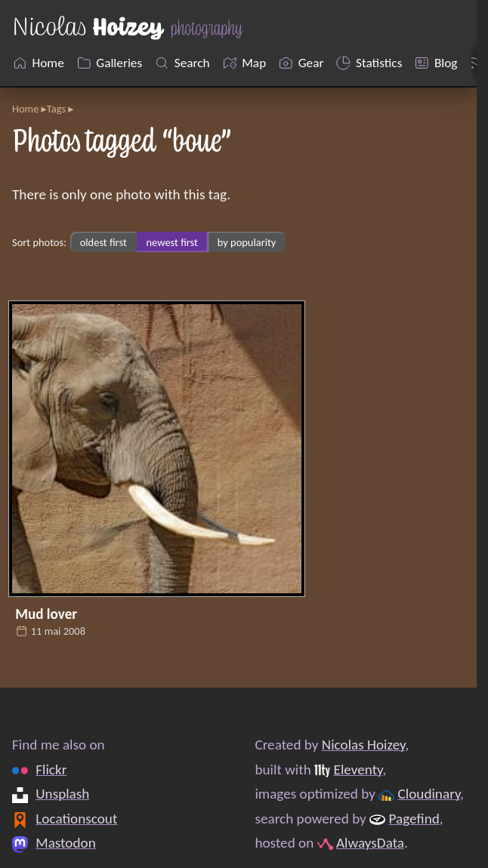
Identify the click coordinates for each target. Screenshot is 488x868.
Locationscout (76, 819)
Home (25, 109)
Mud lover (46, 614)
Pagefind (414, 819)
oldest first (103, 242)
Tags (56, 109)
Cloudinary (429, 794)
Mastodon (65, 843)
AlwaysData (370, 843)
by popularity (247, 242)
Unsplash (62, 794)
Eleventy (358, 770)
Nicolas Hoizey (364, 745)
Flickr (51, 770)
